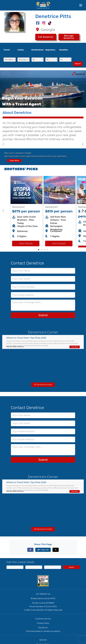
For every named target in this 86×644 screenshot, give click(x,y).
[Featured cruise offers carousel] (43, 211)
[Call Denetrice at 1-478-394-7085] (46, 37)
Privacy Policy (43, 623)
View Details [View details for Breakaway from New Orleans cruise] (59, 243)
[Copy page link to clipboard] (43, 550)
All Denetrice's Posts (43, 385)
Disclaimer (43, 628)
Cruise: (21, 50)
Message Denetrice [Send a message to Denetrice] (69, 37)
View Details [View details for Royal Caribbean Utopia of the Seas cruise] (26, 243)
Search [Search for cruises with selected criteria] (78, 64)
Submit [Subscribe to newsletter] (71, 567)
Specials (43, 640)
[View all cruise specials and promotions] (43, 157)
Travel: (7, 50)
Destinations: (37, 50)
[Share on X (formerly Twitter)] (56, 550)
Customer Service (43, 619)
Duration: (64, 50)
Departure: (50, 50)
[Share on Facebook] (30, 550)
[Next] (82, 211)
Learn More (14, 161)
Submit (43, 315)
